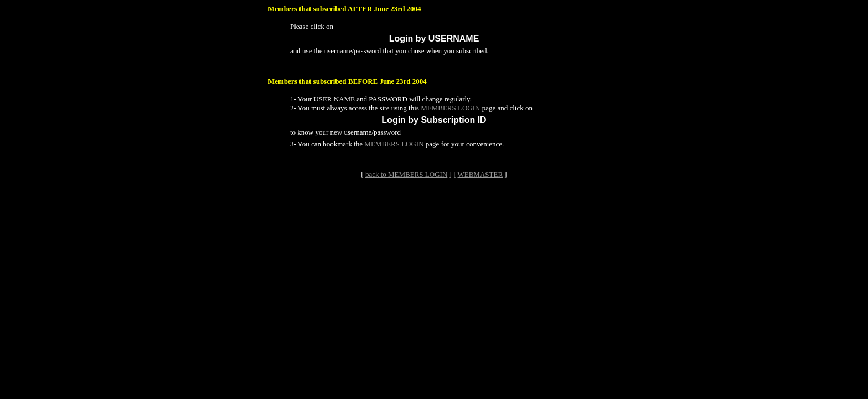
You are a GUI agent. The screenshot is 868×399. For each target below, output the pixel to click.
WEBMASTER (480, 174)
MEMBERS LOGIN (450, 108)
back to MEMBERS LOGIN (406, 174)
